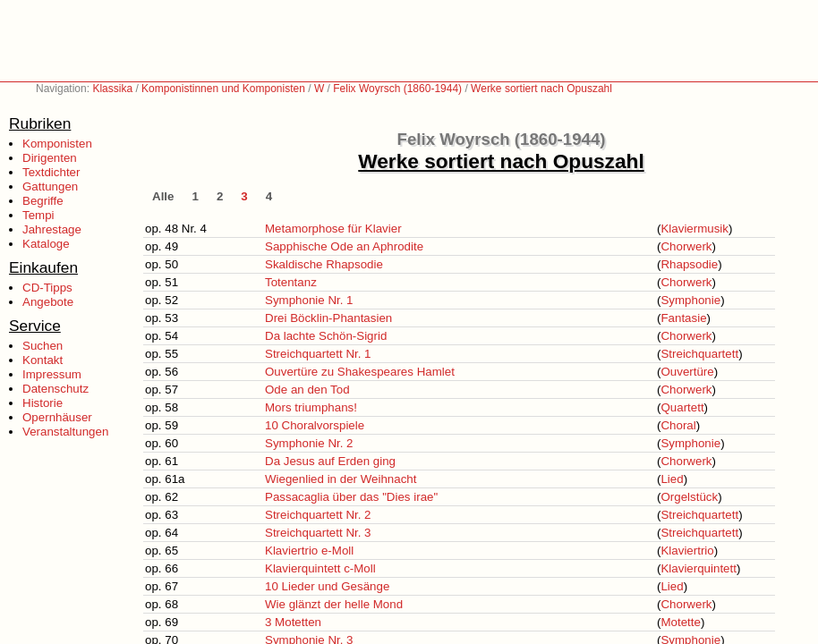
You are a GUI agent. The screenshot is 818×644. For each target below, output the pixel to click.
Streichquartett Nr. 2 (318, 515)
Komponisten (57, 144)
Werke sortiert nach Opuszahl (541, 89)
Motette (680, 622)
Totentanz (291, 282)
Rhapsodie (689, 264)
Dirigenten (50, 158)
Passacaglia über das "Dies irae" (351, 497)
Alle (163, 196)
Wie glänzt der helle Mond (334, 604)
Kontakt (43, 360)
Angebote (48, 302)
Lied (672, 479)
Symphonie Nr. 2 (309, 443)
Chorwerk (686, 246)
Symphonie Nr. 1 (309, 300)
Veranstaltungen (65, 432)
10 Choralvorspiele (315, 425)
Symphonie (690, 300)
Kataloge (46, 244)
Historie (43, 403)
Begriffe (43, 201)
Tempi (38, 215)
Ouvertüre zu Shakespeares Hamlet (360, 372)
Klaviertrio (687, 551)
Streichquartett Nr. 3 (318, 533)
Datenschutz (55, 389)
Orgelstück (689, 497)
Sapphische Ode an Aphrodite (344, 246)
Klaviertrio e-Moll (309, 551)
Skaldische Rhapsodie (324, 264)
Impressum (52, 374)
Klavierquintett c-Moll (320, 568)
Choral (678, 425)
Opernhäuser (57, 417)
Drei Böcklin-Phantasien (328, 318)
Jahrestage (52, 229)
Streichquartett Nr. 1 (318, 354)
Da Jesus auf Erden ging (330, 461)
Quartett (682, 407)
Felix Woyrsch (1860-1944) (397, 89)
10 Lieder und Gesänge (327, 586)
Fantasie (683, 318)
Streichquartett (699, 354)
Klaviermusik (694, 229)
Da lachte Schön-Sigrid (326, 336)
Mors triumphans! (311, 407)
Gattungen (50, 186)
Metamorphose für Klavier (333, 229)
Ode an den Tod (307, 390)
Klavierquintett (698, 568)
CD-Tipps (47, 288)
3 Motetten (293, 622)
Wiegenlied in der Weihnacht (341, 479)
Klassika (112, 89)
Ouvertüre (687, 372)
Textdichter (51, 172)
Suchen (43, 346)
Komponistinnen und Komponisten (223, 89)
